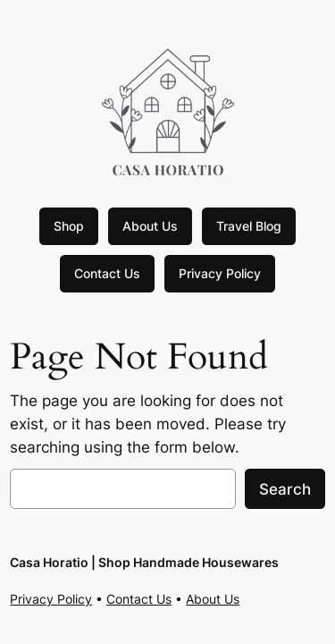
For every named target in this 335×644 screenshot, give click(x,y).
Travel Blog (249, 226)
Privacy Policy (220, 273)
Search (285, 489)
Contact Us (107, 273)
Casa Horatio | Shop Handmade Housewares (144, 562)
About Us (150, 226)
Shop (69, 226)
